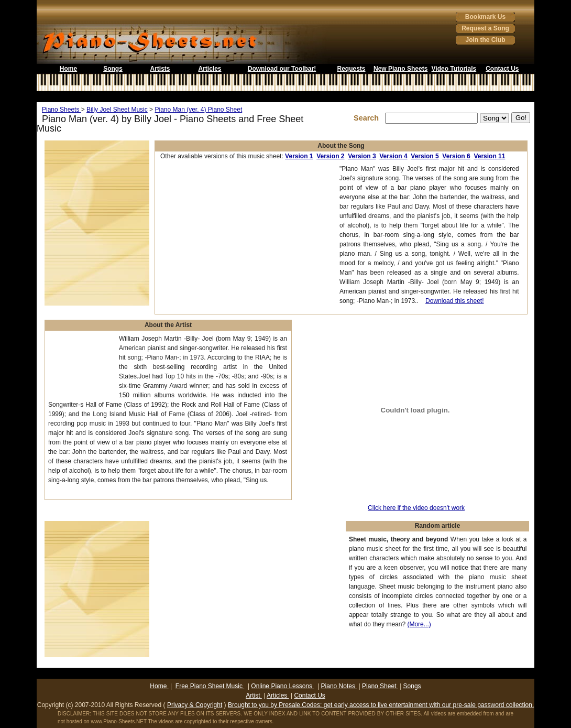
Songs (113, 69)
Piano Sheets (62, 110)
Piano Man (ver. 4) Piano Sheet (198, 110)
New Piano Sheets (400, 69)
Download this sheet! (454, 301)
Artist (254, 696)
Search (368, 118)
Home (68, 69)
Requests (351, 69)
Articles (210, 69)
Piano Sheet (380, 686)
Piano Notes (339, 686)
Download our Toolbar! (282, 69)
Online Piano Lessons (282, 686)
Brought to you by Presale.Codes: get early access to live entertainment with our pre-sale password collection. (381, 705)
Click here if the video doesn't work (416, 508)
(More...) (419, 624)
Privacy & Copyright (195, 705)
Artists (160, 69)
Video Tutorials (454, 69)
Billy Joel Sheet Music (117, 110)
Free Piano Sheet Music (210, 686)
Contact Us (502, 69)
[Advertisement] (285, 97)
